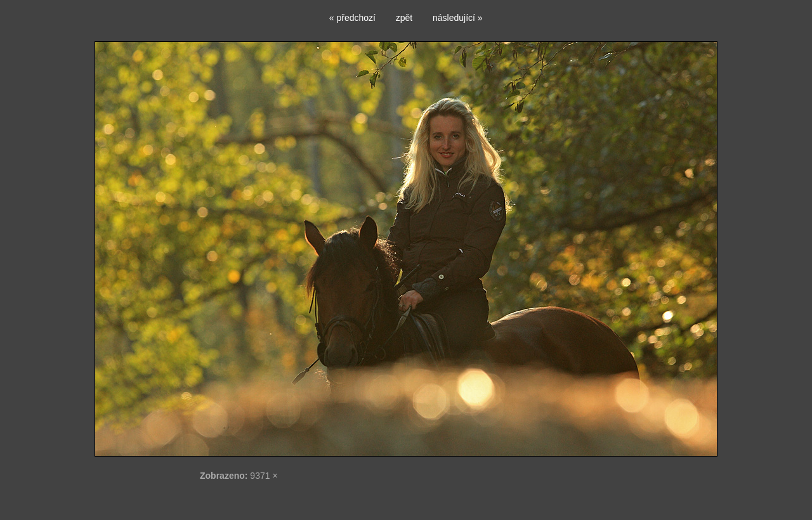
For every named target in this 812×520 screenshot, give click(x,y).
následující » (458, 18)
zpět (404, 18)
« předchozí (352, 18)
